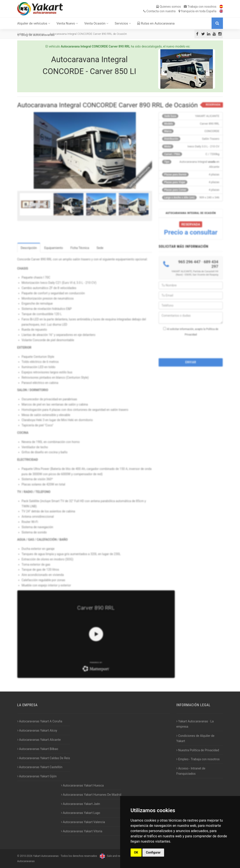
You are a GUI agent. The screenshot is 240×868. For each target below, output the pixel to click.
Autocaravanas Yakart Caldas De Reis (44, 758)
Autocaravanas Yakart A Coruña (40, 721)
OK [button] (136, 852)
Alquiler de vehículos (34, 23)
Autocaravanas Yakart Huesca (82, 785)
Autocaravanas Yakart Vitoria (82, 831)
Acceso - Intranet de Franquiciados (191, 771)
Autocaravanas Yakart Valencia (83, 822)
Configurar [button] (153, 852)
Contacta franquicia (180, 11)
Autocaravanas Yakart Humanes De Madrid (91, 795)
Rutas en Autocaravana (156, 23)
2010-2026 (26, 856)
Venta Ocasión (96, 23)
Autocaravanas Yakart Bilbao (38, 749)
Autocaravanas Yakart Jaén (81, 804)
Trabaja (200, 7)
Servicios (123, 23)
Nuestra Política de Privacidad (198, 750)
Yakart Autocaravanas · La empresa (195, 724)
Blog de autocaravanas (36, 35)
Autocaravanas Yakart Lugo (81, 813)
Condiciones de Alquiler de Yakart (195, 738)
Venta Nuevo (67, 23)
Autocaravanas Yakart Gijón (37, 776)
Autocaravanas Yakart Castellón (40, 767)
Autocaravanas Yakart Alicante (39, 740)
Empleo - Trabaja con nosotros (198, 759)
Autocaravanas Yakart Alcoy (37, 730)
